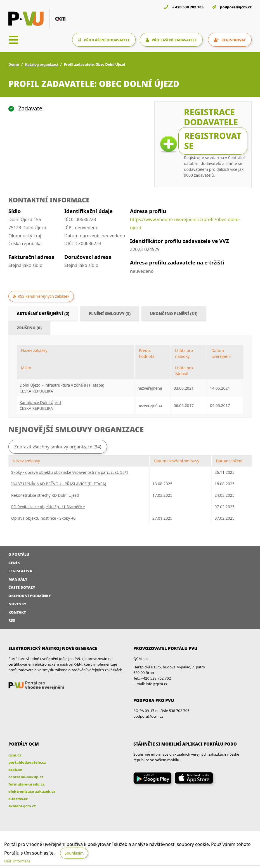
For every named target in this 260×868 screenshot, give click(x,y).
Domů (14, 64)
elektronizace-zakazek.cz (32, 791)
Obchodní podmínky (30, 596)
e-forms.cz (18, 799)
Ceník (14, 563)
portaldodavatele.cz (27, 762)
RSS (12, 620)
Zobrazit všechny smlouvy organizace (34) (58, 447)
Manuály (18, 579)
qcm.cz (15, 755)
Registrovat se (213, 141)
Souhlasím (74, 853)
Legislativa (20, 571)
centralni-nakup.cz (26, 777)
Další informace (17, 861)
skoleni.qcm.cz (22, 806)
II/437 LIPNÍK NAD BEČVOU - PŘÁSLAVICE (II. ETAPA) (59, 484)
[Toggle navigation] (13, 40)
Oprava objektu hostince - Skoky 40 (43, 518)
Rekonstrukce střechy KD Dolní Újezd (45, 495)
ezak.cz (15, 770)
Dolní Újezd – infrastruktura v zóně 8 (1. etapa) (62, 385)
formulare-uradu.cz (26, 784)
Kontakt (17, 612)
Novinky (17, 604)
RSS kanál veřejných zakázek (43, 296)
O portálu (19, 554)
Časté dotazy (22, 587)
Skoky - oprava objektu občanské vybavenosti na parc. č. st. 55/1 (70, 472)
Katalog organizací (41, 64)
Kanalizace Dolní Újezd (40, 402)
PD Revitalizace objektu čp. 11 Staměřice (48, 507)
